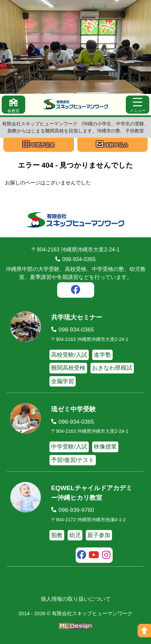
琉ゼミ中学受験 (73, 409)
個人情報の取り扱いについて (76, 599)
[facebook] (76, 291)
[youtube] (94, 556)
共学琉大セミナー (77, 317)
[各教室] (13, 105)
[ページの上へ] (144, 631)
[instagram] (106, 556)
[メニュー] (138, 105)
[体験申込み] (113, 145)
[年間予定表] (39, 145)
